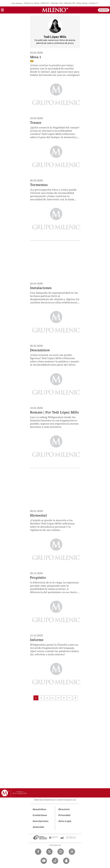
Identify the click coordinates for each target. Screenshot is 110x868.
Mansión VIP (70, 3)
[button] (2, 11)
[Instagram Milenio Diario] (61, 852)
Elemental (38, 515)
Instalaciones (41, 288)
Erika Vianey (82, 3)
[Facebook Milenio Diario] (38, 852)
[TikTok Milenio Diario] (55, 861)
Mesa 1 (36, 57)
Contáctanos (40, 815)
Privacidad (64, 815)
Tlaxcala (54, 3)
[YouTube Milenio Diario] (44, 861)
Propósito (38, 578)
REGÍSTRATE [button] (104, 10)
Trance (36, 123)
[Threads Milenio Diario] (72, 852)
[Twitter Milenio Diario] (49, 852)
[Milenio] (55, 10)
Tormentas (39, 185)
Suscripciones (41, 821)
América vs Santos (32, 3)
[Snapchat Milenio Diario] (66, 861)
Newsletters (40, 809)
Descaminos (40, 350)
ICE (61, 3)
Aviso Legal (65, 821)
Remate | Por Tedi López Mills (54, 412)
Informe (37, 640)
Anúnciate (38, 827)
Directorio (64, 809)
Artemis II (93, 3)
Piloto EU (45, 3)
